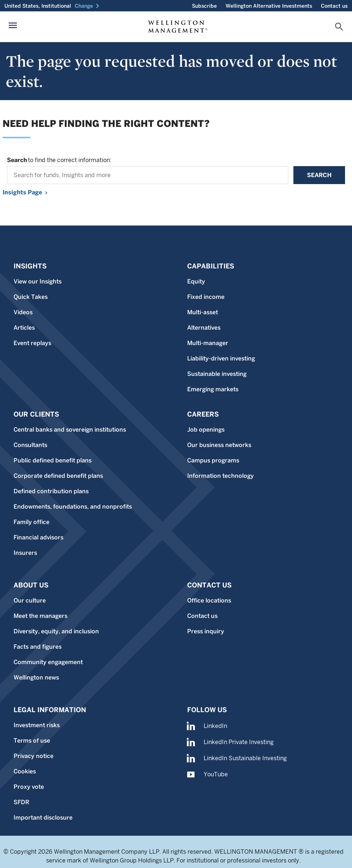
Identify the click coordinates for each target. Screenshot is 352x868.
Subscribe (204, 6)
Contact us (334, 6)
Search (319, 175)
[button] (88, 6)
